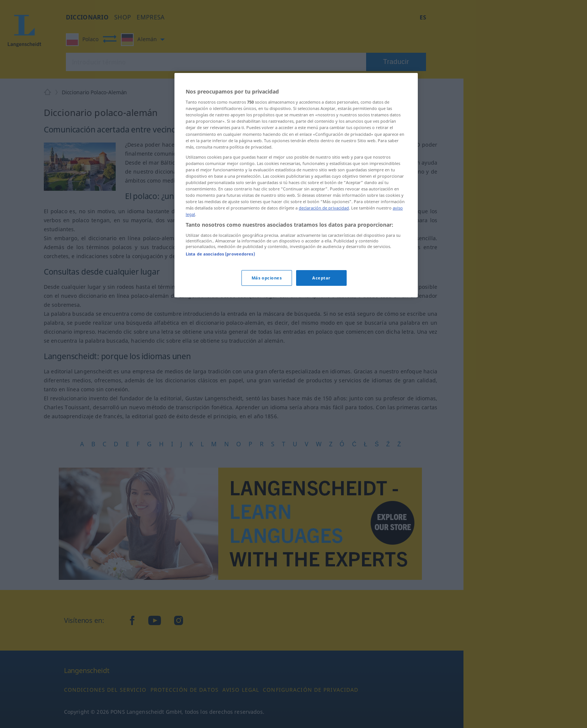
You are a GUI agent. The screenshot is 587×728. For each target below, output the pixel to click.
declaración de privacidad (324, 208)
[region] (296, 185)
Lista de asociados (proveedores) (220, 254)
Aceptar (321, 278)
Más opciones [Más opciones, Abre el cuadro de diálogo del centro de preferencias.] (267, 278)
